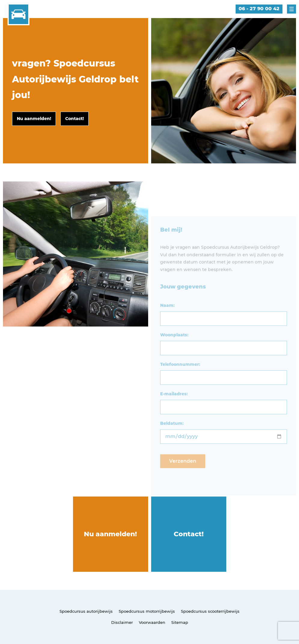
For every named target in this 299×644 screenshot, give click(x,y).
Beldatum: (172, 434)
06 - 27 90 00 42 (259, 9)
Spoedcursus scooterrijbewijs (210, 611)
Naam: (167, 316)
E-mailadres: (174, 404)
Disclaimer (122, 622)
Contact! (189, 534)
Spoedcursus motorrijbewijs (147, 611)
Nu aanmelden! (110, 534)
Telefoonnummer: (180, 375)
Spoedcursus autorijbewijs (86, 611)
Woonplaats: (174, 345)
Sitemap (180, 622)
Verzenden (183, 471)
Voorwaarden (152, 622)
